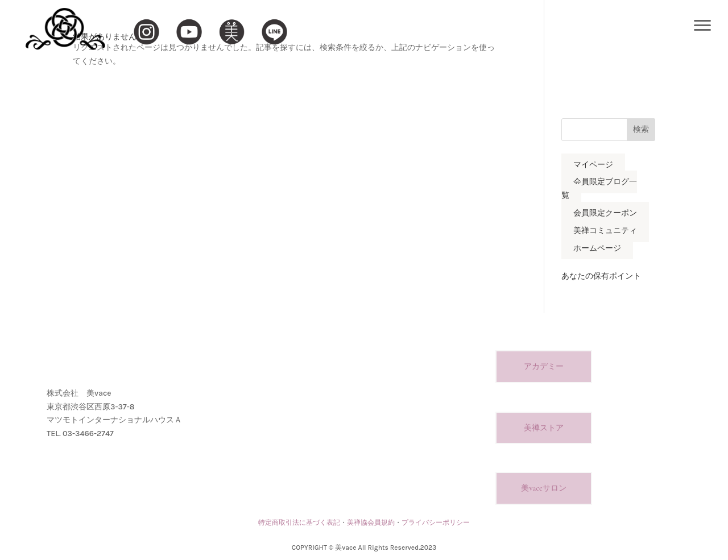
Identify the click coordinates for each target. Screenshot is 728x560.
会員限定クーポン (605, 213)
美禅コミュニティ (605, 231)
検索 (641, 129)
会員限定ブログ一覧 (599, 189)
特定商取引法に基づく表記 (299, 522)
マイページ (593, 165)
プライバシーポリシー (436, 522)
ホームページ (597, 248)
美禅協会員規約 (371, 522)
